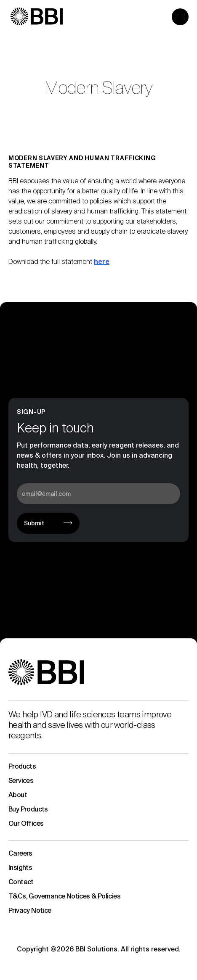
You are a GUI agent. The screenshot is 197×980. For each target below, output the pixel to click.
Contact (21, 882)
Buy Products (28, 809)
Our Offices (26, 823)
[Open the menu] (180, 17)
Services (21, 781)
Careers (20, 853)
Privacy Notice (30, 910)
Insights (20, 868)
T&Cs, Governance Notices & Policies (64, 896)
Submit (34, 523)
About (18, 795)
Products (22, 766)
